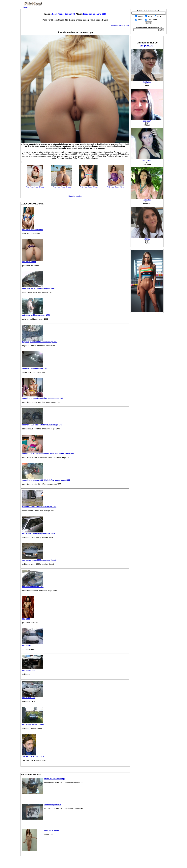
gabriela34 (147, 120)
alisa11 (147, 238)
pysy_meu (147, 81)
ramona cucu (147, 160)
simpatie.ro (147, 46)
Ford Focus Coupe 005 (120, 25)
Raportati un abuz (75, 196)
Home (25, 7)
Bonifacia (147, 199)
